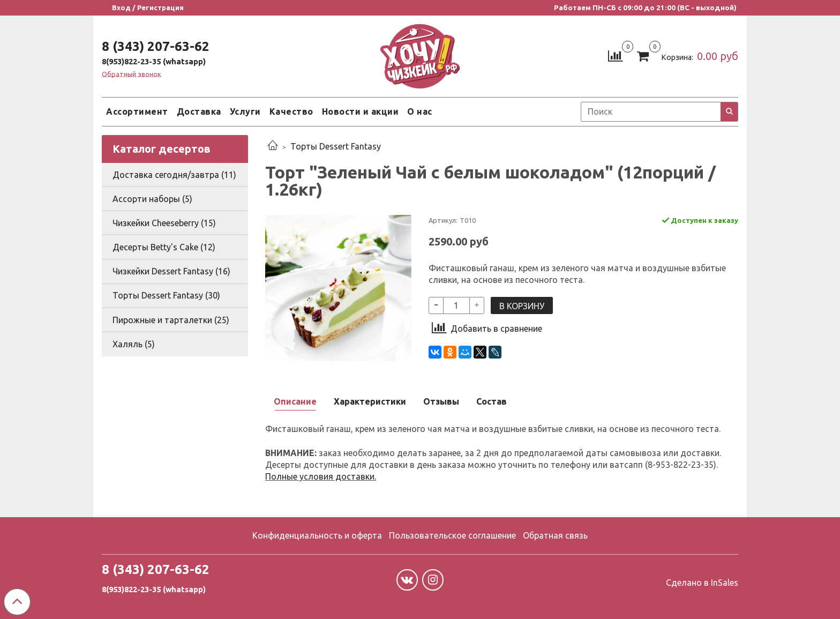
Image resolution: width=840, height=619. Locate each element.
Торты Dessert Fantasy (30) (166, 295)
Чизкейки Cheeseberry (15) (164, 223)
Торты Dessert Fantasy (336, 146)
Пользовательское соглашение (452, 535)
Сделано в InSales (702, 583)
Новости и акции (361, 111)
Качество (291, 111)
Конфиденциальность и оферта (317, 535)
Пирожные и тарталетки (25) (171, 320)
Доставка (199, 111)
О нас (420, 111)
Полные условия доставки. (321, 476)
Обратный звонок (132, 74)
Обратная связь (555, 535)
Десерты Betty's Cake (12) (164, 247)
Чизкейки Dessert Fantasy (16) (171, 271)
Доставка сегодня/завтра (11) (174, 175)
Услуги (245, 111)
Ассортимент (137, 111)
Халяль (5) (134, 344)
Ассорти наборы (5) (152, 199)
